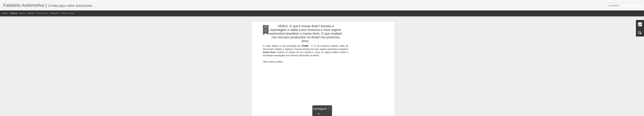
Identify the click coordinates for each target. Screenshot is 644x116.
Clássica (5, 13)
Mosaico (31, 13)
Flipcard (14, 13)
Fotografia (54, 13)
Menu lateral (42, 13)
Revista (22, 13)
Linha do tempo (68, 13)
